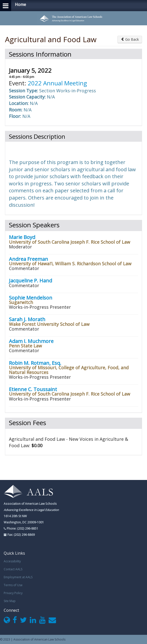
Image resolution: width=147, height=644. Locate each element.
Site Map (10, 601)
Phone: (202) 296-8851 (22, 528)
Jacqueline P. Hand (30, 281)
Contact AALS (13, 569)
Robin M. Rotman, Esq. (35, 363)
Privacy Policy (13, 593)
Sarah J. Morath (27, 319)
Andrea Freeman (29, 259)
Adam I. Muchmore (31, 341)
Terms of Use (13, 585)
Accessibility (12, 561)
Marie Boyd (22, 237)
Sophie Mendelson (31, 298)
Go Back (130, 39)
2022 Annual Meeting (57, 83)
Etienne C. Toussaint (33, 389)
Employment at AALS (18, 577)
